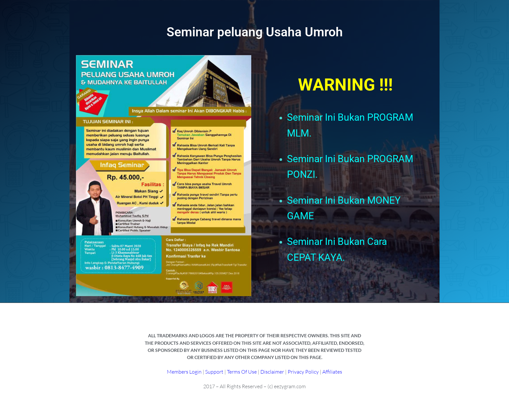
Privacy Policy (303, 372)
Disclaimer (273, 372)
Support (214, 372)
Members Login (184, 372)
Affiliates (332, 372)
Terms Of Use (242, 372)
